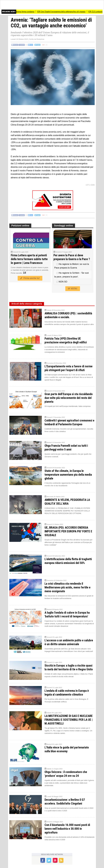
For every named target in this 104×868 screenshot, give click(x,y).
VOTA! (73, 289)
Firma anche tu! (30, 278)
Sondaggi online (64, 226)
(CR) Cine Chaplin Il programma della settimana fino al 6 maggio (63, 12)
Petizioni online (20, 226)
